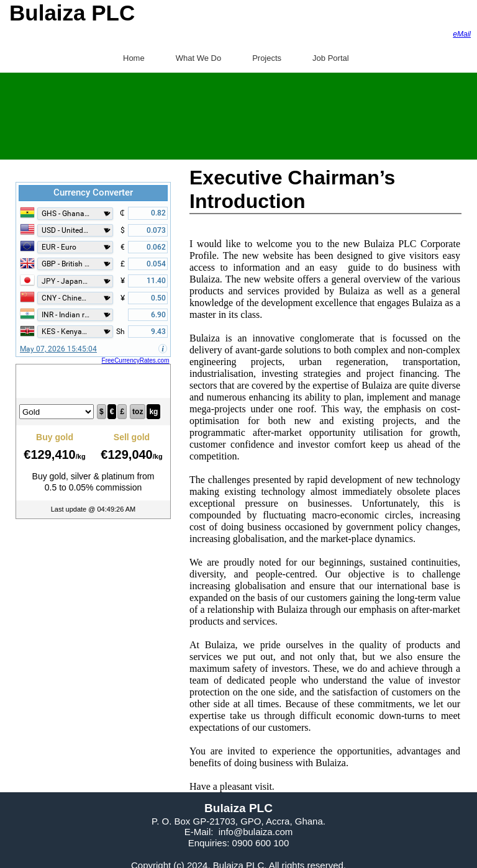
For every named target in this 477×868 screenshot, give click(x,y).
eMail (462, 34)
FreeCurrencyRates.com (136, 360)
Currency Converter (93, 192)
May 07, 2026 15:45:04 (58, 349)
